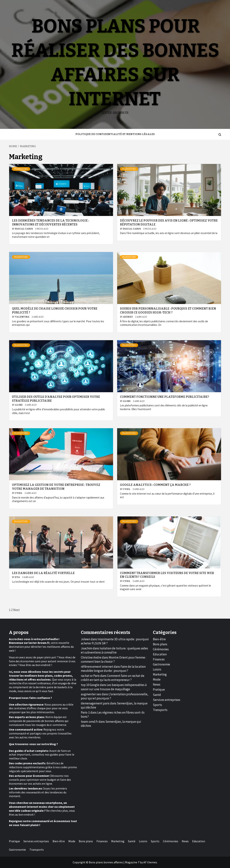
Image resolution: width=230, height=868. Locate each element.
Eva (18, 577)
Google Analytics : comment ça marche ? (155, 485)
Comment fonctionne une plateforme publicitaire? (165, 397)
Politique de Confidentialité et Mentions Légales (115, 134)
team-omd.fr (89, 722)
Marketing (21, 169)
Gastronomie (161, 664)
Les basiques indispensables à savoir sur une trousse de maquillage (114, 687)
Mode (157, 679)
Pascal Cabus (24, 229)
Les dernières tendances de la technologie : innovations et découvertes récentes (50, 223)
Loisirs (157, 669)
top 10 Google (90, 685)
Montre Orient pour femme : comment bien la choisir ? (114, 659)
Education (160, 654)
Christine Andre (91, 657)
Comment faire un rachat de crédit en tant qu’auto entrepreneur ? (113, 678)
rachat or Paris (90, 676)
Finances (159, 659)
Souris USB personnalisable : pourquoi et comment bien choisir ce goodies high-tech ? (168, 311)
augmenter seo (91, 694)
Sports (157, 705)
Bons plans (160, 644)
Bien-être (159, 639)
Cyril (19, 493)
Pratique (159, 690)
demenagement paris (95, 703)
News (157, 684)
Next (16, 610)
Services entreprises (167, 700)
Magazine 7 (132, 862)
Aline (19, 405)
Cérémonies (161, 649)
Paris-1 (85, 712)
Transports (160, 710)
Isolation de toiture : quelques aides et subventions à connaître (114, 650)
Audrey (128, 317)
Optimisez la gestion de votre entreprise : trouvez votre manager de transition (56, 487)
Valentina (22, 317)
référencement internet (97, 667)
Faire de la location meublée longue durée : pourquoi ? (113, 669)
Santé (157, 695)
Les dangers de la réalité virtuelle (43, 573)
